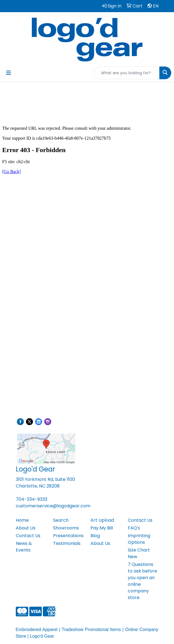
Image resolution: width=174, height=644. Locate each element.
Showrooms (66, 528)
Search (61, 520)
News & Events (24, 547)
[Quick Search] (127, 73)
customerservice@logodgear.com (53, 506)
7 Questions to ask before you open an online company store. (142, 581)
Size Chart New (139, 553)
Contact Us (28, 536)
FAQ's (134, 528)
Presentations (68, 536)
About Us (26, 528)
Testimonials (67, 543)
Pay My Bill (102, 528)
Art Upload (102, 520)
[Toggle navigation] (9, 73)
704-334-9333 (32, 499)
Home (22, 520)
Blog (95, 536)
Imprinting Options (139, 539)
